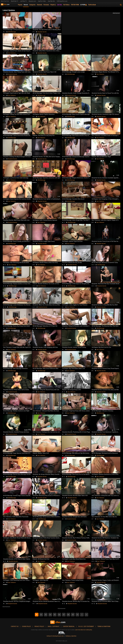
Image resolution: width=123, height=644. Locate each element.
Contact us (15, 626)
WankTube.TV (14, 1)
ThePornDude (92, 5)
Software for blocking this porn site (55, 636)
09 (73, 615)
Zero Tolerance (12, 53)
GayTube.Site (51, 1)
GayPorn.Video (42, 1)
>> (86, 615)
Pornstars (46, 5)
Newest (26, 5)
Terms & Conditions (104, 626)
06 (59, 615)
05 (55, 615)
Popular (20, 5)
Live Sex (59, 5)
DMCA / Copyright (53, 626)
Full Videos (66, 5)
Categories (32, 5)
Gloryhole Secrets (42, 32)
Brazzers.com (32, 1)
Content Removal (69, 626)
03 (46, 615)
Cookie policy (26, 626)
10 (77, 615)
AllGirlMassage (12, 32)
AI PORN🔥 (83, 5)
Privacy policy (39, 626)
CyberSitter (74, 636)
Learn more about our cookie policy (84, 630)
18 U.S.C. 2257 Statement (86, 626)
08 (68, 615)
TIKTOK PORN (75, 5)
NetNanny (68, 636)
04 (50, 615)
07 (64, 615)
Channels (40, 5)
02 (41, 615)
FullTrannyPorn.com (62, 1)
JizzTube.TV (23, 1)
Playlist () (53, 5)
